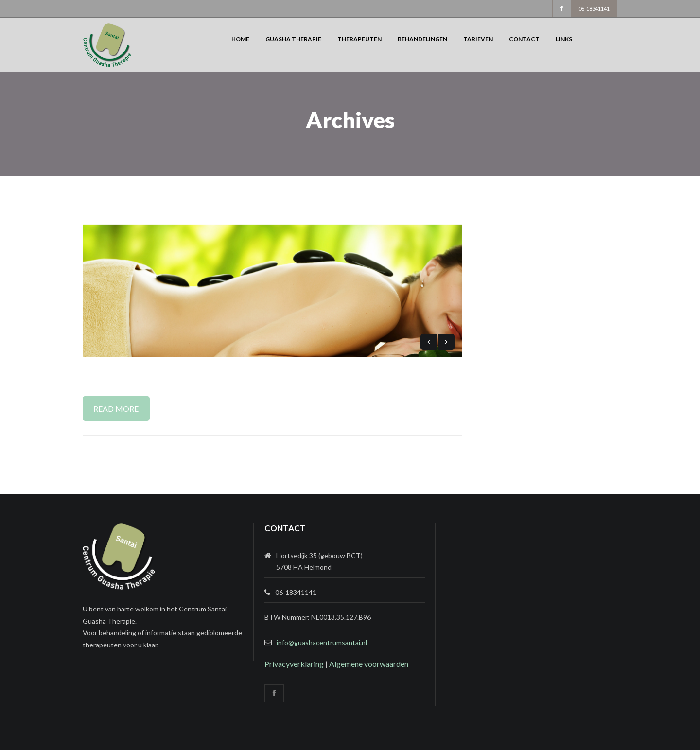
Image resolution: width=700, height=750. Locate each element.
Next (446, 342)
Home (240, 39)
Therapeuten (359, 39)
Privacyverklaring (294, 664)
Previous (429, 342)
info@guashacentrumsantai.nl (322, 642)
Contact (524, 39)
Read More (116, 409)
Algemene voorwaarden (369, 664)
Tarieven (478, 39)
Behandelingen (422, 39)
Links (564, 39)
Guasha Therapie (293, 39)
